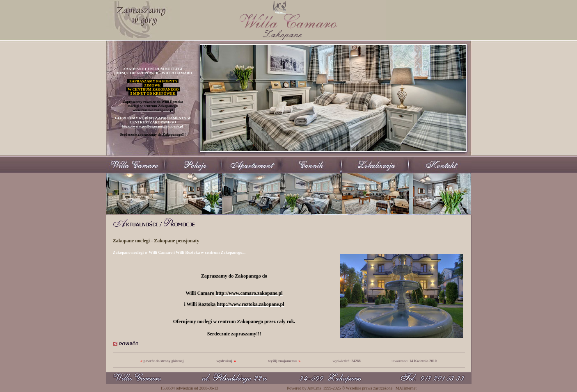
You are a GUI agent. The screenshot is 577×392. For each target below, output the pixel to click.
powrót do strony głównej (163, 361)
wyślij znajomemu (282, 361)
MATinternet (406, 388)
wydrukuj (224, 361)
